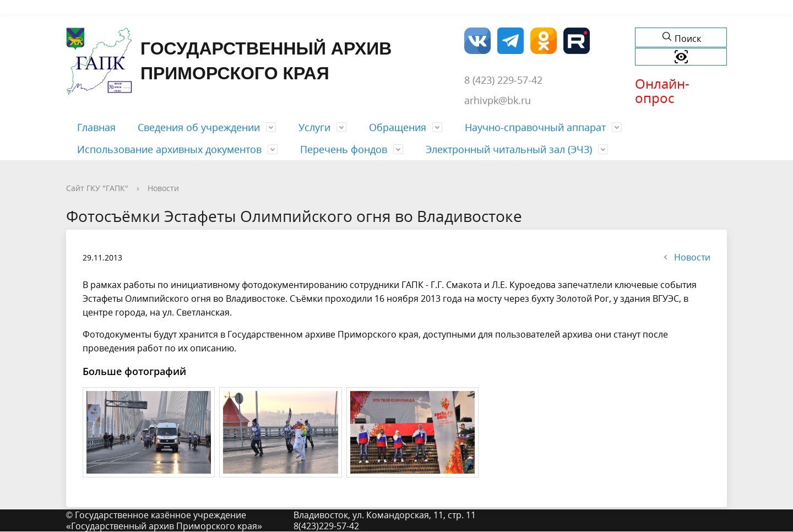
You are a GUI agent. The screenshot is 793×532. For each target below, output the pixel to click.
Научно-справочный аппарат (535, 127)
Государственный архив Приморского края (229, 61)
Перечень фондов (344, 149)
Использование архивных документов (169, 149)
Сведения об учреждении (199, 127)
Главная (96, 127)
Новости (163, 188)
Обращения (398, 127)
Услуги (314, 127)
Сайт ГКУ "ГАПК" (97, 188)
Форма (75, 8)
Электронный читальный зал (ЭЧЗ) (509, 149)
